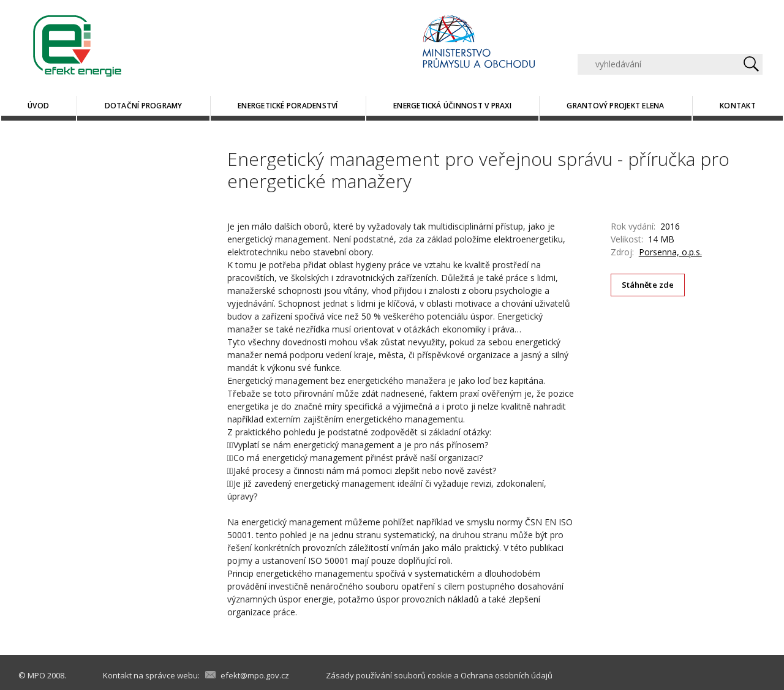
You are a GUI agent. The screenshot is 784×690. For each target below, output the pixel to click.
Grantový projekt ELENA (615, 106)
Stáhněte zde (648, 285)
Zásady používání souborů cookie (389, 675)
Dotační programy (144, 106)
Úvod (38, 106)
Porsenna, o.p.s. (670, 252)
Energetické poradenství (288, 106)
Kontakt (738, 106)
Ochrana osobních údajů (507, 675)
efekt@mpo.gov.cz (255, 675)
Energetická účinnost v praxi (452, 106)
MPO (36, 675)
